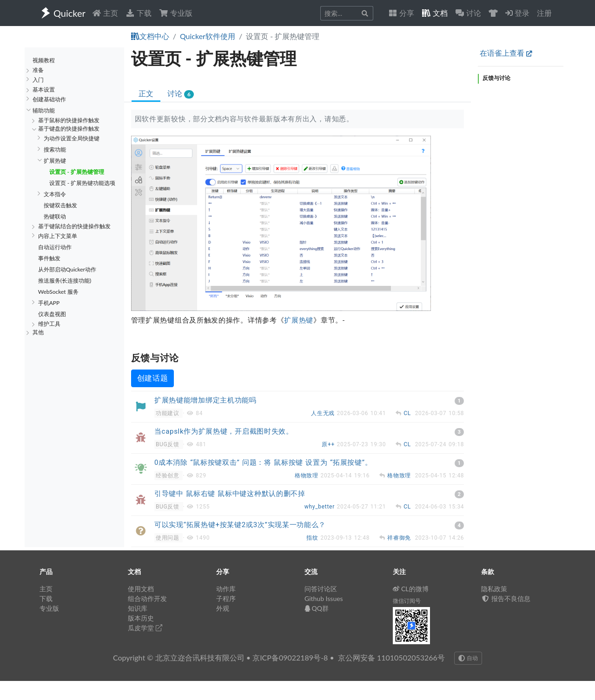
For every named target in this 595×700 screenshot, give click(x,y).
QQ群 (317, 608)
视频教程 (44, 60)
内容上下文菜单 (58, 236)
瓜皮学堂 (145, 628)
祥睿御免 (400, 538)
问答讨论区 (321, 589)
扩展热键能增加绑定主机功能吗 (205, 400)
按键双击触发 (60, 205)
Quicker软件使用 (208, 36)
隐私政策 (494, 589)
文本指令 (55, 194)
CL (408, 413)
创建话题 (153, 378)
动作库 (226, 589)
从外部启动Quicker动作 (67, 269)
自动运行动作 (55, 247)
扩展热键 (55, 161)
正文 (146, 93)
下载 (139, 13)
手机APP (49, 303)
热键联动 (55, 216)
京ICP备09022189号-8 (290, 657)
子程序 (226, 598)
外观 (223, 608)
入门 (38, 80)
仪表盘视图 (52, 314)
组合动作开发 (147, 598)
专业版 (176, 13)
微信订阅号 (407, 601)
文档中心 (150, 36)
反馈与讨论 (496, 78)
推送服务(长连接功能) (65, 281)
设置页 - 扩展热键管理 (77, 172)
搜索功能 (55, 149)
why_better (321, 507)
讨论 (181, 94)
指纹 (313, 538)
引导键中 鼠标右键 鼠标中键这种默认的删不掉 (230, 494)
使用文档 (141, 589)
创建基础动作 (49, 99)
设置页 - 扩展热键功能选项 (83, 183)
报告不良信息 (506, 598)
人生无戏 (324, 413)
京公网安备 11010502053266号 (391, 657)
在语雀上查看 (506, 53)
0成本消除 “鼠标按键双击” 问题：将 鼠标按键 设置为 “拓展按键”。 (263, 462)
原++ (329, 444)
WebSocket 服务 (58, 292)
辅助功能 (44, 110)
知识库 (138, 608)
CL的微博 (411, 589)
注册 (544, 13)
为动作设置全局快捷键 (72, 138)
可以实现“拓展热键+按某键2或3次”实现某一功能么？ (240, 525)
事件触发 (49, 258)
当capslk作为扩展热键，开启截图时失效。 (224, 431)
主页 (105, 13)
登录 (517, 13)
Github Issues (324, 598)
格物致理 (307, 475)
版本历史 (141, 618)
